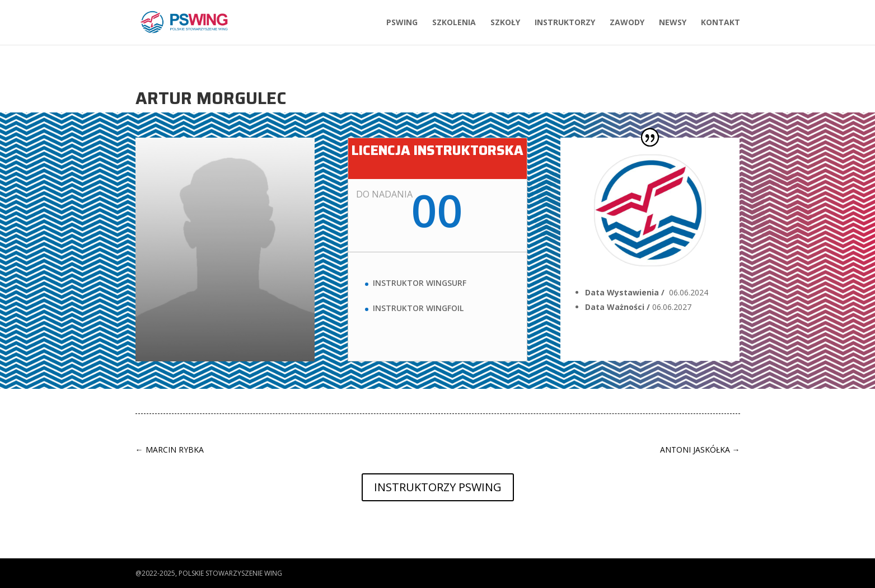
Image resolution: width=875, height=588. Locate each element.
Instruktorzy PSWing (438, 487)
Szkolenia (454, 23)
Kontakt (720, 23)
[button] (18, 573)
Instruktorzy (565, 23)
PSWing (402, 23)
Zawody (627, 23)
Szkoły (505, 23)
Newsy (673, 23)
